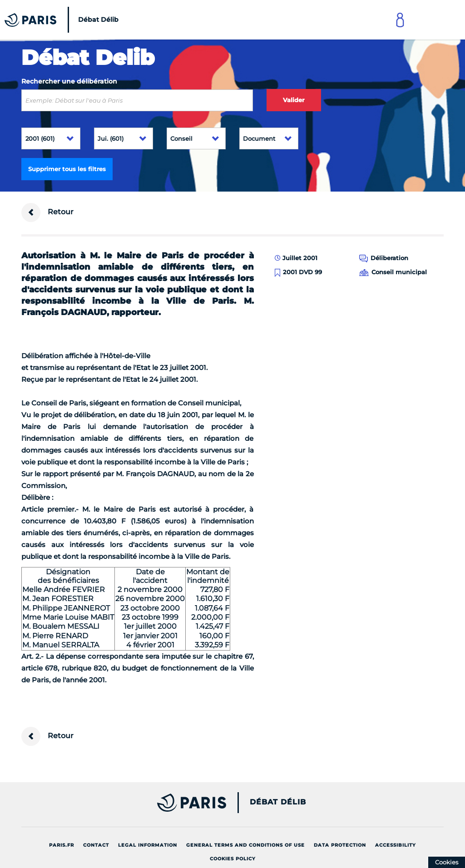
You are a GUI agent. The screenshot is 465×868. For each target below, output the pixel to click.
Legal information (148, 845)
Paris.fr (62, 845)
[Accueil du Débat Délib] (64, 20)
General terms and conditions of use (245, 845)
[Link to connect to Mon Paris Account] (400, 20)
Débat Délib (278, 802)
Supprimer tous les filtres (67, 169)
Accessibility (396, 845)
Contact (96, 845)
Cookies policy (233, 859)
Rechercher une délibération (69, 81)
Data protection (340, 845)
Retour (47, 212)
